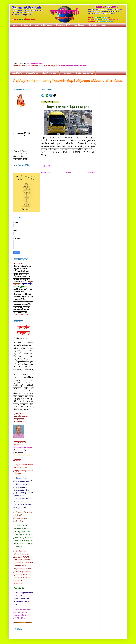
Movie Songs (32, 73)
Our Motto (93, 25)
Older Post (91, 173)
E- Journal (26, 25)
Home (14, 25)
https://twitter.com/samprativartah (74, 66)
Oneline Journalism (84, 73)
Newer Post (46, 173)
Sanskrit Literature (43, 25)
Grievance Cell (63, 25)
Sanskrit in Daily (50, 73)
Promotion (66, 73)
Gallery (105, 25)
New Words (79, 25)
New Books (17, 73)
